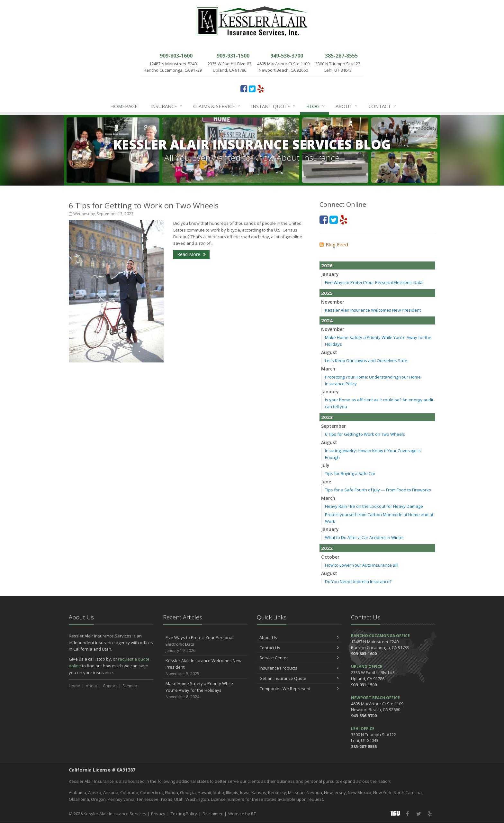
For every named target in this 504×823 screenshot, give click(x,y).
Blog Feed (334, 244)
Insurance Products (299, 668)
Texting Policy (184, 814)
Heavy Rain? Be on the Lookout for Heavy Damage (374, 506)
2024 (327, 320)
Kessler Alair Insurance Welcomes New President (373, 310)
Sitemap (130, 686)
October (330, 557)
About (347, 106)
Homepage (124, 106)
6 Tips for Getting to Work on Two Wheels (144, 205)
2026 (327, 265)
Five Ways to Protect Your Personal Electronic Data (374, 282)
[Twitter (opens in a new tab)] (252, 88)
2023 (327, 417)
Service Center (299, 658)
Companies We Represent (299, 689)
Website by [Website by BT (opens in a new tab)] (242, 814)
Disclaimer (213, 814)
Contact (382, 106)
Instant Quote (274, 106)
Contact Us (299, 648)
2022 (327, 548)
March (328, 369)
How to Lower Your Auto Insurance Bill (362, 565)
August (329, 352)
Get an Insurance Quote (299, 678)
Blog (316, 106)
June (326, 482)
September (333, 426)
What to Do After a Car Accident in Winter (364, 537)
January (330, 274)
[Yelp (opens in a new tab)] (261, 88)
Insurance (167, 106)
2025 (327, 293)
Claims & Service (217, 106)
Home (74, 686)
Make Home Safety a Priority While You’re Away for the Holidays (205, 690)
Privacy (158, 814)
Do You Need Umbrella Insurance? (358, 581)
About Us (299, 637)
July (325, 465)
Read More (191, 254)
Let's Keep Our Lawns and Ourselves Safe (366, 361)
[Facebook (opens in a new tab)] (244, 88)
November (333, 302)
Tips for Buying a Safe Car (350, 473)
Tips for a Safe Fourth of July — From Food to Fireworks (378, 490)
